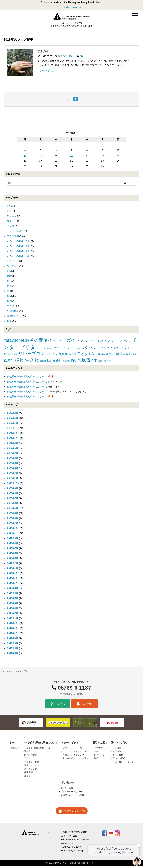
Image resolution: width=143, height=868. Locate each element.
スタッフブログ (15, 233)
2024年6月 (13, 415)
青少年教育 (118, 757)
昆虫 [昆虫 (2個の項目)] (126, 356)
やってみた (13, 268)
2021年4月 (13, 470)
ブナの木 (43, 53)
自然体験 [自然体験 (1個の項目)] (66, 362)
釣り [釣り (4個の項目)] (74, 362)
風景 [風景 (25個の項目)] (86, 362)
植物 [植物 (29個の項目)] (20, 362)
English (65, 7)
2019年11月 (13, 530)
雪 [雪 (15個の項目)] (79, 362)
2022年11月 (13, 435)
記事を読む (47, 72)
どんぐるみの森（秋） (19, 258)
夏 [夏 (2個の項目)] (75, 356)
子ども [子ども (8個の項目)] (82, 355)
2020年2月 (13, 525)
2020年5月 (13, 510)
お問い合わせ (66, 784)
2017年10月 (13, 635)
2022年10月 (13, 440)
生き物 (11, 308)
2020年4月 (13, 515)
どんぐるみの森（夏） (19, 248)
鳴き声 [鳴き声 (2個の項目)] (108, 362)
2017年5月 (13, 655)
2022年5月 (13, 450)
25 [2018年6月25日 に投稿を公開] (25, 168)
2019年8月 (13, 545)
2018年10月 (13, 585)
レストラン (99, 757)
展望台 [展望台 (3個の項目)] (102, 356)
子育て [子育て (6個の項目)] (93, 356)
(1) (81, 58)
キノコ (11, 228)
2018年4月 (13, 605)
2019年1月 (13, 570)
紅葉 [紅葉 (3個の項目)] (53, 362)
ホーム (5, 673)
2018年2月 (13, 615)
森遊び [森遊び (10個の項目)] (9, 362)
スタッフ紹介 (31, 771)
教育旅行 (117, 753)
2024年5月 (13, 420)
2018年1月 (13, 620)
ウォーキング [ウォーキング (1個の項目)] (47, 350)
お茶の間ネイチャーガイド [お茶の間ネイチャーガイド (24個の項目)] (53, 342)
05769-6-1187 (74, 689)
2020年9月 (13, 490)
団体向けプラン (120, 744)
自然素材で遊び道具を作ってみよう (26, 378)
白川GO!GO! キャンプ (73, 757)
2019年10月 (13, 535)
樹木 (9, 303)
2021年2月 (13, 475)
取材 (9, 278)
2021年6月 (13, 460)
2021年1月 (13, 480)
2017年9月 (13, 640)
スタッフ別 (13, 238)
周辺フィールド (32, 767)
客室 (96, 753)
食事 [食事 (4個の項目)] (94, 362)
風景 (9, 323)
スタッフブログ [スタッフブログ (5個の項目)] (108, 350)
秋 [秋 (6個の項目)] (48, 362)
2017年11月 (13, 630)
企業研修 (117, 750)
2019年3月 (13, 560)
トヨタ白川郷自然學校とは (37, 750)
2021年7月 (13, 455)
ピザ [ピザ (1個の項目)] (16, 356)
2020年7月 (13, 500)
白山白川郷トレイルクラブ (76, 760)
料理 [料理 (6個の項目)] (119, 356)
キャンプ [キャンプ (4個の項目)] (59, 350)
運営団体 (28, 778)
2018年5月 (13, 600)
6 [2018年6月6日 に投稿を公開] (56, 152)
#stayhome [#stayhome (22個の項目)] (14, 342)
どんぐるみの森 (32, 764)
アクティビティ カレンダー (76, 753)
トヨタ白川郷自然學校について (40, 744)
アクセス (58, 706)
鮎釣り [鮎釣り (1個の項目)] (101, 362)
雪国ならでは (14, 318)
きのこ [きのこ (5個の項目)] (85, 342)
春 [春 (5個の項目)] (135, 356)
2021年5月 (13, 465)
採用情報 (28, 774)
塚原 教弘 (63, 58)
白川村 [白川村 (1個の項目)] (43, 362)
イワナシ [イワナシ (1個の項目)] (127, 343)
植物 (71, 58)
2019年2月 (13, 565)
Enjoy (10, 208)
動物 (9, 273)
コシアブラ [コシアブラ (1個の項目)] (75, 350)
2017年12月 (13, 625)
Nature (11, 223)
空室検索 (98, 750)
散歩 (9, 283)
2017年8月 (13, 645)
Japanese (77, 7)
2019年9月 (13, 540)
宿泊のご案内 (100, 744)
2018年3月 (13, 610)
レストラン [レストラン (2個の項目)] (51, 356)
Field (10, 213)
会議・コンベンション (123, 764)
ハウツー (12, 263)
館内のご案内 (31, 757)
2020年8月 (13, 495)
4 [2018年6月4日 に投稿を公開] (25, 152)
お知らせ (15, 750)
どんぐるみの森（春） (19, 253)
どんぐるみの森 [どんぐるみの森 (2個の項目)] (99, 343)
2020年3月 (13, 520)
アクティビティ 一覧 (73, 750)
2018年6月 (13, 595)
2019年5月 (13, 555)
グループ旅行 (119, 760)
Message (12, 218)
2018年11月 (13, 580)
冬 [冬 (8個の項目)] (67, 355)
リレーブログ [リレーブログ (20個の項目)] (32, 355)
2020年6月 (13, 505)
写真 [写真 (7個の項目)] (61, 355)
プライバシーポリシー (71, 793)
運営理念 (28, 753)
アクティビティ (70, 744)
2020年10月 (13, 485)
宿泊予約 (84, 706)
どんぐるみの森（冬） (19, 243)
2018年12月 (13, 575)
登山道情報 (13, 313)
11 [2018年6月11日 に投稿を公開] (25, 157)
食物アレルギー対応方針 (72, 797)
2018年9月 (13, 590)
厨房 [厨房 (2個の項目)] (71, 356)
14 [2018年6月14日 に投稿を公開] (71, 157)
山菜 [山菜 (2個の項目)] (109, 356)
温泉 (96, 760)
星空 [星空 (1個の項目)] (130, 356)
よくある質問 (67, 790)
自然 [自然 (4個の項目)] (59, 362)
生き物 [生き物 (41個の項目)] (32, 362)
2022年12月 (13, 430)
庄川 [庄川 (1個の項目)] (114, 356)
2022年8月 (13, 445)
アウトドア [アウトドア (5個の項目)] (115, 342)
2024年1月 (13, 425)
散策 (9, 288)
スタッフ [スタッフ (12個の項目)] (89, 349)
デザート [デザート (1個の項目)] (123, 350)
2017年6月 (13, 650)
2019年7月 (13, 550)
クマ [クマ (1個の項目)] (68, 350)
